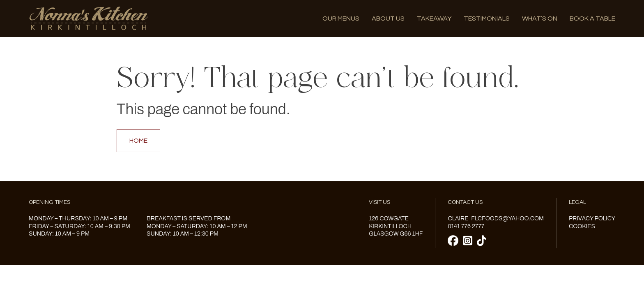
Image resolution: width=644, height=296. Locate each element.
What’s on (540, 18)
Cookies (582, 226)
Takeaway (434, 18)
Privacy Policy (592, 219)
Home (138, 141)
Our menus (341, 18)
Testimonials (487, 18)
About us (388, 18)
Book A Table (592, 18)
